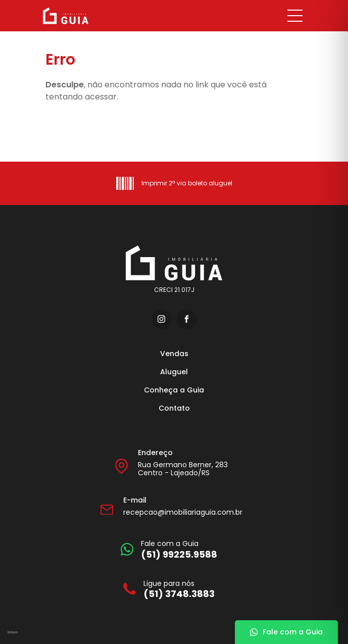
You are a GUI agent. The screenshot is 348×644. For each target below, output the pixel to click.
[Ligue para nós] (169, 589)
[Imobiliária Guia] (95, 16)
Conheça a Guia (174, 390)
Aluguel (174, 372)
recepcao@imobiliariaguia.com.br (183, 512)
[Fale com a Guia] (169, 549)
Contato (174, 408)
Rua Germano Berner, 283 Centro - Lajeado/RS (183, 469)
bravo (13, 632)
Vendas (174, 354)
